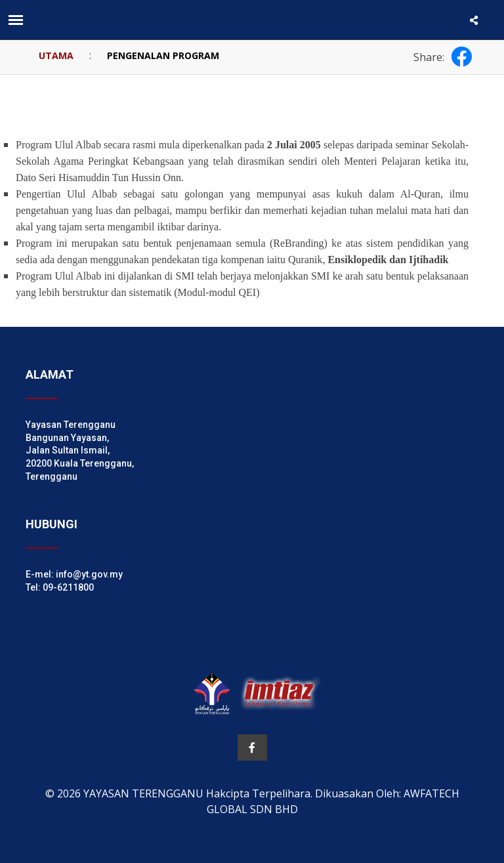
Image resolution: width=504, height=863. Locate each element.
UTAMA (56, 55)
